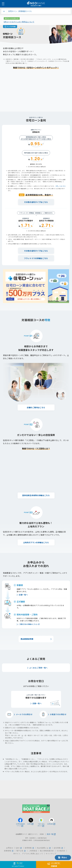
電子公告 (21, 851)
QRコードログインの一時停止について (19, 22)
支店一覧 (51, 834)
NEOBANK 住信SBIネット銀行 (36, 4)
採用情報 (30, 848)
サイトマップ (51, 854)
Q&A (19, 848)
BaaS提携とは (44, 848)
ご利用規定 (33, 851)
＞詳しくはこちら (60, 186)
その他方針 (61, 851)
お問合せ (10, 848)
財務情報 (9, 851)
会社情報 (58, 848)
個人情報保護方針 (47, 851)
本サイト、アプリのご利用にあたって (28, 854)
